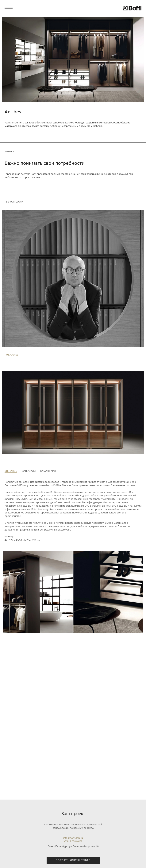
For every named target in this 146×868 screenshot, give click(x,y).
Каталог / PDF (48, 471)
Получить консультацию (73, 860)
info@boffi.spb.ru (73, 838)
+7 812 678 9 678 (73, 841)
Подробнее (11, 355)
